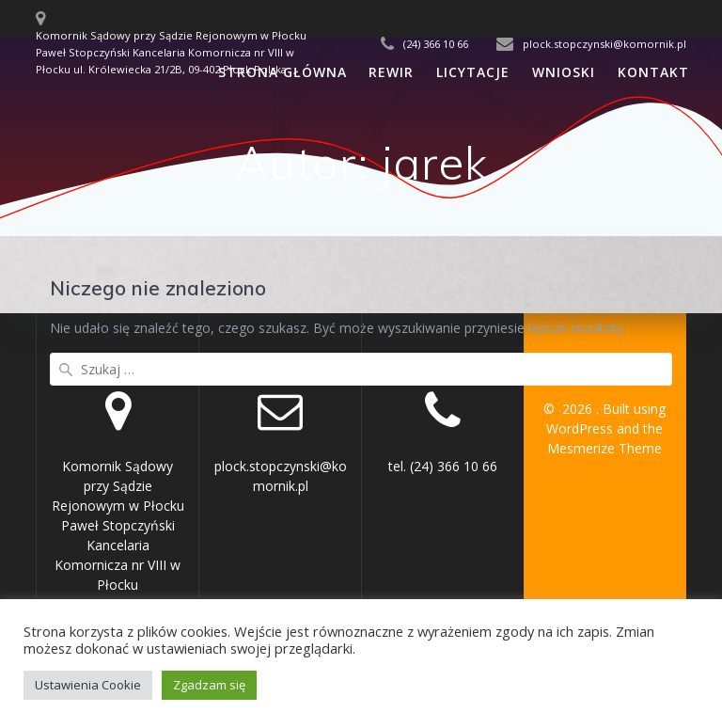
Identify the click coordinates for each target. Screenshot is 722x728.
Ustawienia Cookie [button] (88, 685)
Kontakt (653, 72)
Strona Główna (283, 72)
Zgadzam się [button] (209, 685)
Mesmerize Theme (604, 448)
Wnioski (564, 72)
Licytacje (473, 72)
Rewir (391, 72)
